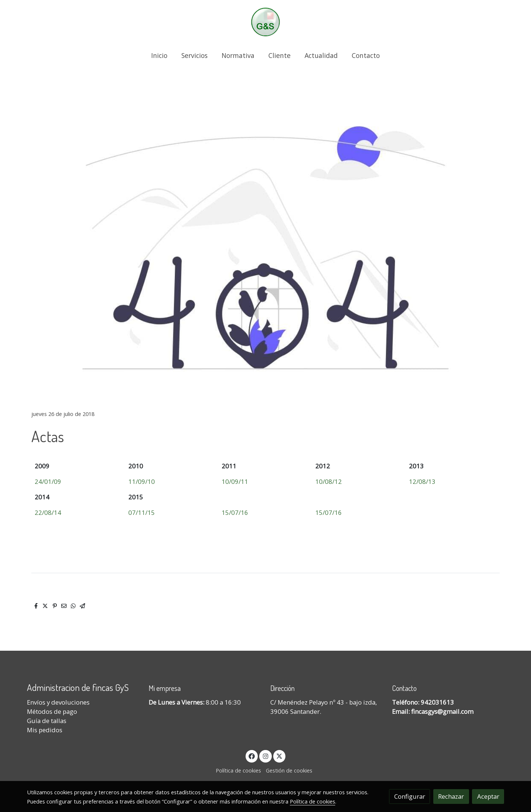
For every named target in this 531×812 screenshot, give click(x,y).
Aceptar (488, 796)
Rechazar (451, 796)
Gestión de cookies (289, 770)
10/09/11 (235, 481)
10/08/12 (329, 481)
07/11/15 (142, 512)
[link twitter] (280, 756)
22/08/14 (48, 512)
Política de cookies (238, 770)
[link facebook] (252, 756)
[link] (265, 22)
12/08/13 (422, 481)
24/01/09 (48, 481)
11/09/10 (142, 481)
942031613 (437, 702)
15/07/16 (235, 512)
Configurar (410, 796)
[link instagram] (265, 756)
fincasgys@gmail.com (442, 711)
